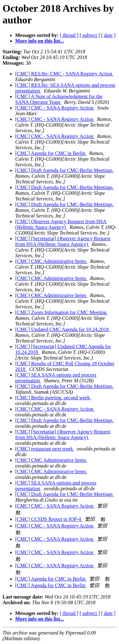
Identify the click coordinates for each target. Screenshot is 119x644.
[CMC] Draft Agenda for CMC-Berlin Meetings (65, 170)
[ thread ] (69, 35)
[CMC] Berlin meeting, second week (53, 398)
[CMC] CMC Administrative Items (51, 261)
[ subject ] (90, 35)
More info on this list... (40, 41)
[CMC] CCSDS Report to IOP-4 (49, 519)
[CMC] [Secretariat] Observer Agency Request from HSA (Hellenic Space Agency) (63, 241)
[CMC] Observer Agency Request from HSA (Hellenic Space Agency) (61, 224)
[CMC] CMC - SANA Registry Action (55, 108)
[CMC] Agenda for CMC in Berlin (51, 153)
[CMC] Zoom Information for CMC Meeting (61, 312)
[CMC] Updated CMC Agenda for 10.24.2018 (63, 329)
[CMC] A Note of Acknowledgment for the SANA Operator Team (59, 99)
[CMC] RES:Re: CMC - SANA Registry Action (64, 74)
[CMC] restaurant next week (45, 449)
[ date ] (108, 35)
